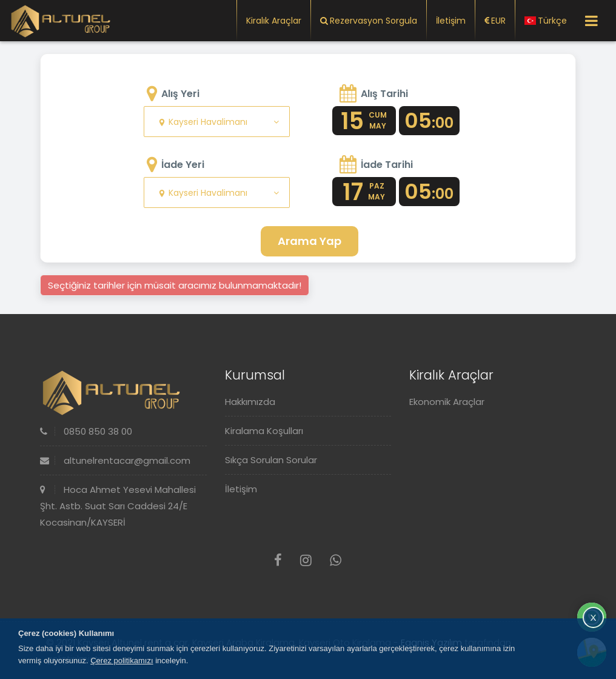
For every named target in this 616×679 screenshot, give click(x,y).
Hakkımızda (250, 402)
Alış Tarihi (384, 94)
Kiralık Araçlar (274, 21)
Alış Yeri (180, 94)
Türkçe (546, 21)
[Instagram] (306, 560)
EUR (495, 21)
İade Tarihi (387, 165)
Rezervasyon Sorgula (369, 21)
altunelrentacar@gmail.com (115, 460)
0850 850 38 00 (86, 431)
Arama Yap (310, 241)
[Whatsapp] (336, 560)
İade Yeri (183, 165)
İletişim (451, 21)
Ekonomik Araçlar (447, 402)
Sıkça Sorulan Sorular (271, 460)
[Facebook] (278, 560)
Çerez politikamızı (122, 661)
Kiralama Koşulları (264, 431)
